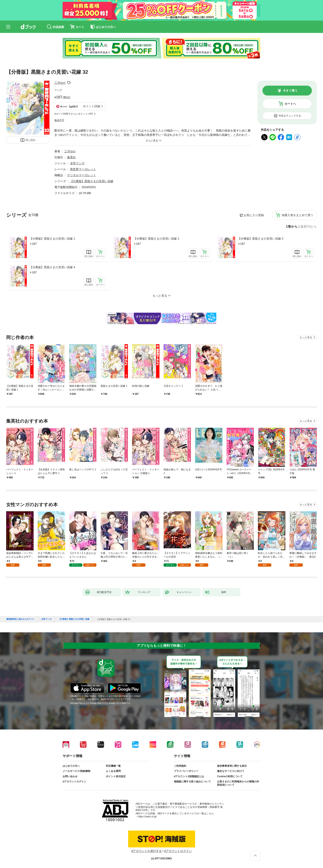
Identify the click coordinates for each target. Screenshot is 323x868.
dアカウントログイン (74, 782)
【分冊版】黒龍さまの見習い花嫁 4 (52, 267)
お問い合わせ (70, 776)
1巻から (292, 227)
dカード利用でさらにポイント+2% (74, 114)
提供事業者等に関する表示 (232, 766)
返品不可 (59, 120)
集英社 (71, 157)
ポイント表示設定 (116, 776)
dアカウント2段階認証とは (189, 776)
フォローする (69, 83)
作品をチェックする (290, 116)
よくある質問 (113, 771)
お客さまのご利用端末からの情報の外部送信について (238, 783)
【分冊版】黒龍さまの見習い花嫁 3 (261, 239)
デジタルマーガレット (82, 175)
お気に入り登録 (254, 215)
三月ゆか (60, 83)
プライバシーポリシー (186, 771)
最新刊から (309, 227)
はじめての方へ (71, 766)
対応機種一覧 (113, 766)
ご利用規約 (180, 766)
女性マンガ (77, 163)
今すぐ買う (290, 91)
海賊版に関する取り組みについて (192, 782)
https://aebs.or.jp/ (147, 817)
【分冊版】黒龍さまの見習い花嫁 (92, 181)
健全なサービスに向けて (231, 771)
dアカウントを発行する (146, 851)
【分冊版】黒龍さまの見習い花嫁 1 (52, 239)
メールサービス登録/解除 (77, 771)
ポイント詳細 (91, 106)
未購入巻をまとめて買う (297, 215)
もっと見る (306, 337)
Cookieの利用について (230, 776)
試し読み (30, 140)
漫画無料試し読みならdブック (20, 619)
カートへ (290, 104)
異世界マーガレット (83, 169)
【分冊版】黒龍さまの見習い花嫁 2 (156, 239)
